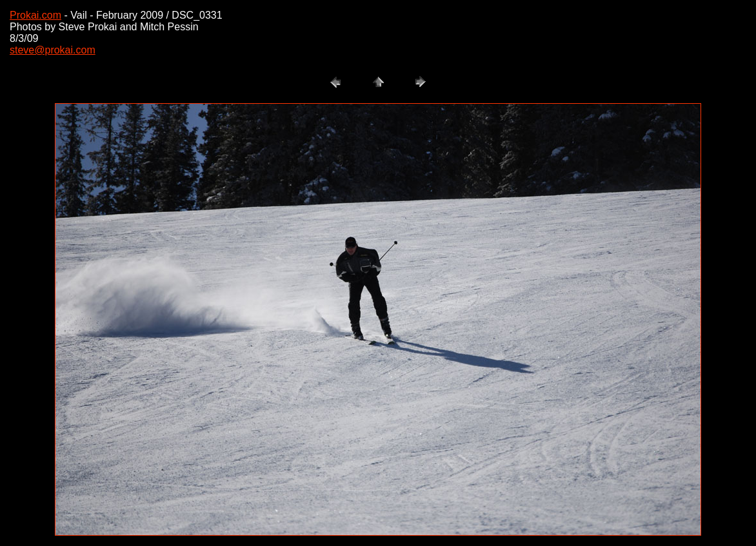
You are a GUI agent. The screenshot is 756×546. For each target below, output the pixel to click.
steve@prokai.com (53, 50)
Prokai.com (35, 15)
